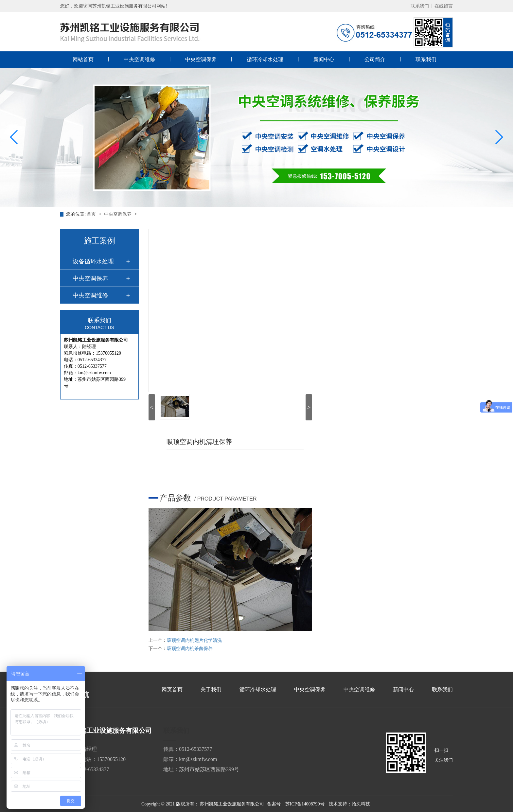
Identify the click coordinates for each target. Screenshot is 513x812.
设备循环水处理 (93, 261)
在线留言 (444, 6)
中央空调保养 (201, 59)
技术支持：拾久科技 (349, 804)
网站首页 (83, 59)
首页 (92, 214)
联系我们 (426, 59)
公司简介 (375, 59)
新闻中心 (324, 59)
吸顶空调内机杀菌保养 (190, 649)
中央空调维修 (139, 59)
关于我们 (211, 689)
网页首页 (172, 689)
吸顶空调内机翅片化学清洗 (194, 640)
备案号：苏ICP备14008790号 (296, 804)
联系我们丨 (422, 6)
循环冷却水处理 (265, 59)
